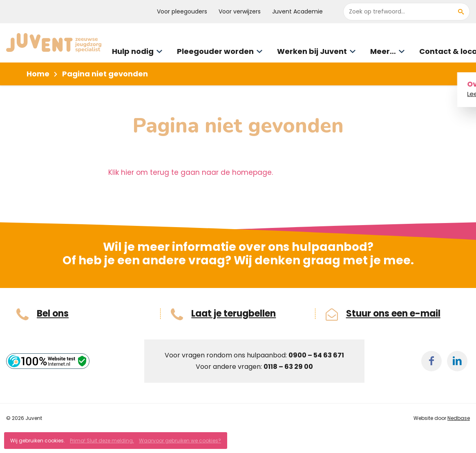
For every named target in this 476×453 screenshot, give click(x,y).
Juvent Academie (297, 11)
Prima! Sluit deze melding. (102, 441)
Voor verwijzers (240, 11)
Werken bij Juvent (312, 51)
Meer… (383, 51)
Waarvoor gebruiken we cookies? (180, 441)
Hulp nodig (133, 51)
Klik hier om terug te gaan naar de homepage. (191, 172)
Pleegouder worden (215, 51)
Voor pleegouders (182, 11)
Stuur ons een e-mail (393, 314)
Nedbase (459, 418)
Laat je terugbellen (234, 314)
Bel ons (53, 314)
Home (38, 74)
